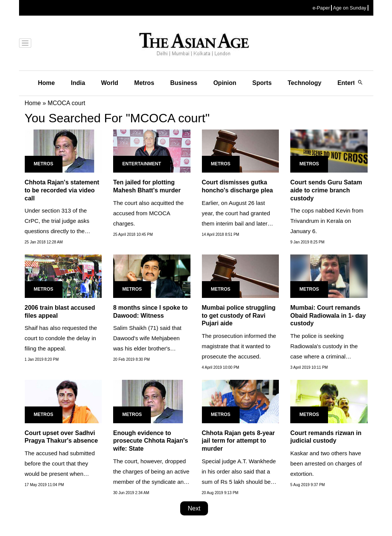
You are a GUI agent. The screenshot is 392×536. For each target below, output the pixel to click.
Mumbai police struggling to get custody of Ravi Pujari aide (239, 316)
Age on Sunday (350, 8)
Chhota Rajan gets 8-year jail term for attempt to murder (238, 441)
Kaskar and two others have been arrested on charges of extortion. (326, 463)
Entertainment (142, 164)
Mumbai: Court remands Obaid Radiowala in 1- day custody (328, 316)
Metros (144, 83)
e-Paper (321, 8)
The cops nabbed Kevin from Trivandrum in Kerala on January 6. (327, 221)
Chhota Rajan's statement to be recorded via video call (62, 190)
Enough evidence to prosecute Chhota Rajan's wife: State (151, 441)
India (78, 83)
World (110, 83)
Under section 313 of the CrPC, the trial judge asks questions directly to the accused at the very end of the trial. (63, 231)
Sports (262, 83)
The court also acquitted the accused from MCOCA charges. (148, 213)
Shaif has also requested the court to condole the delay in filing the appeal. (61, 338)
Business (184, 83)
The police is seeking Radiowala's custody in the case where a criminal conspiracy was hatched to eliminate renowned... (324, 356)
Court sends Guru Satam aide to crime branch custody (326, 190)
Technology (305, 83)
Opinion (225, 83)
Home (46, 83)
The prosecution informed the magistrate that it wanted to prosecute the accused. (239, 346)
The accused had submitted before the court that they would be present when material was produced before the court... (62, 474)
